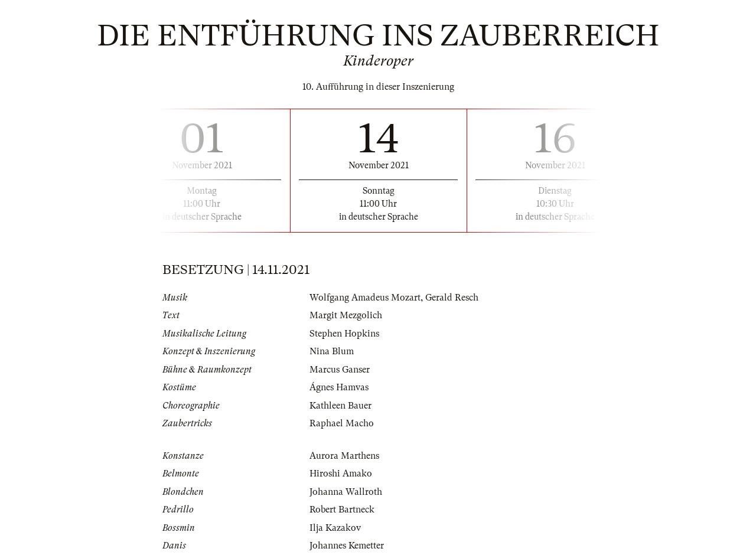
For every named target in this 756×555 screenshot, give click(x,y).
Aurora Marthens (344, 456)
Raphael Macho (342, 423)
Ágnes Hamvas (339, 387)
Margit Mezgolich (346, 315)
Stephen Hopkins (344, 334)
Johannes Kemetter (347, 546)
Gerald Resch (452, 298)
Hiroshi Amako (341, 474)
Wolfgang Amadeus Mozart (365, 298)
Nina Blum (332, 351)
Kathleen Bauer (340, 406)
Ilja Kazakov (335, 528)
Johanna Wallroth (346, 492)
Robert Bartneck (342, 510)
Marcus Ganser (340, 370)
